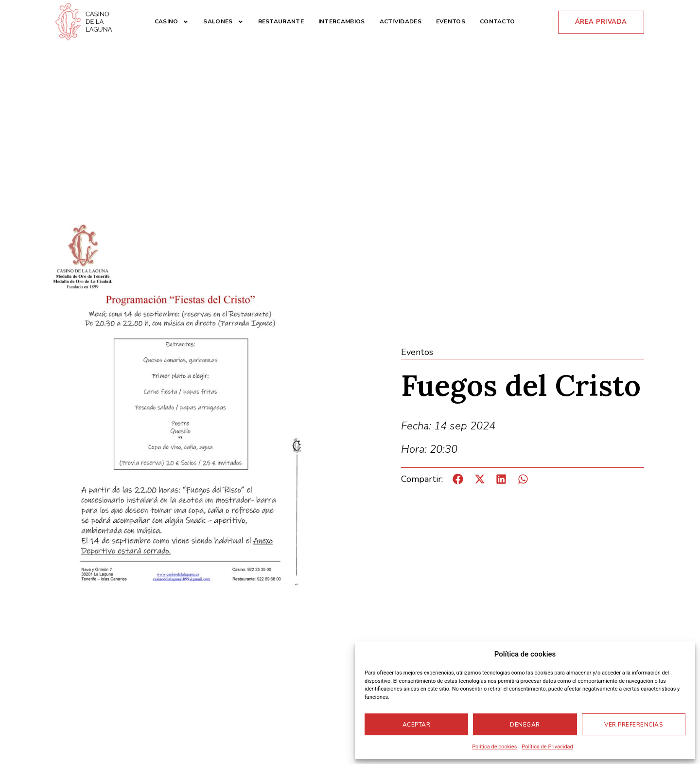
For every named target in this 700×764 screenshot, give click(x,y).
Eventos (451, 21)
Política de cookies (494, 747)
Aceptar (417, 725)
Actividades (401, 21)
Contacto (497, 21)
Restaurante (281, 21)
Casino (172, 22)
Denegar (525, 725)
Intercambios (342, 21)
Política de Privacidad (547, 747)
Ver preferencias (633, 725)
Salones (223, 22)
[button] (458, 479)
